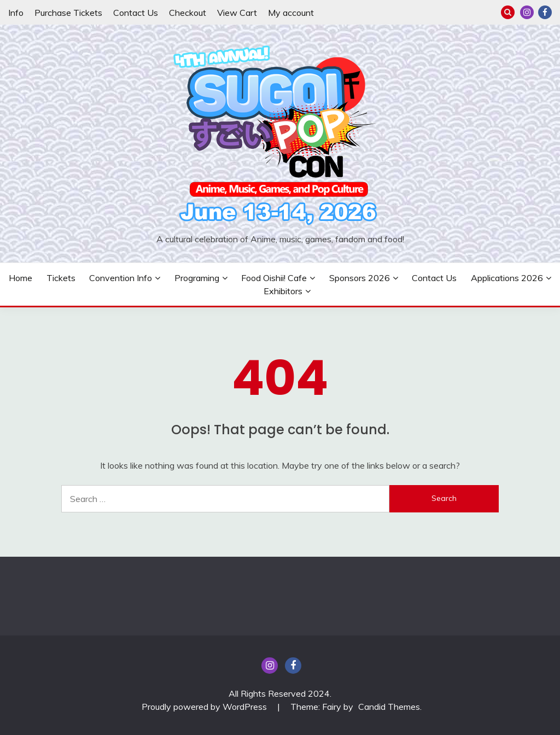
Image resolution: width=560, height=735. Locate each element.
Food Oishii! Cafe (274, 278)
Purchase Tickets (68, 13)
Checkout (188, 13)
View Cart (237, 13)
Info (16, 13)
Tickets (61, 278)
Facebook (545, 12)
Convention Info (121, 278)
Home (21, 278)
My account (291, 13)
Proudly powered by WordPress (205, 707)
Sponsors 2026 (360, 278)
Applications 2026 (507, 278)
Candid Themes (389, 707)
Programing (197, 278)
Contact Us (136, 13)
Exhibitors (283, 291)
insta (527, 12)
